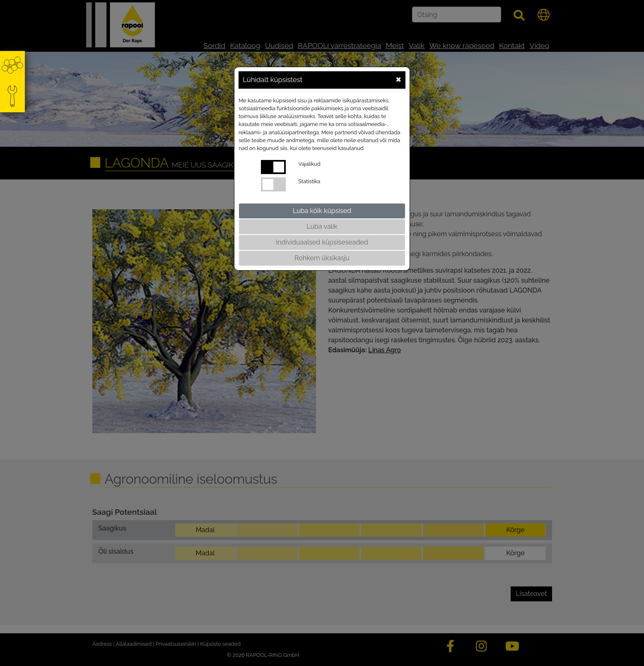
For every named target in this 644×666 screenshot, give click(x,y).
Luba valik (322, 226)
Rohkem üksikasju (322, 258)
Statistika (309, 181)
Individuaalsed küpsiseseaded (322, 242)
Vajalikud (309, 164)
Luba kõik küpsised (322, 211)
